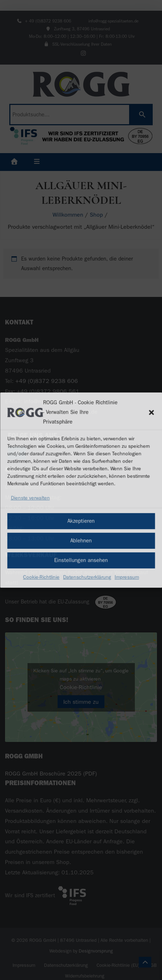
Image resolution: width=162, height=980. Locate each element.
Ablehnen (81, 541)
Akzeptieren (81, 521)
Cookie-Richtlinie (41, 577)
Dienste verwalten (30, 498)
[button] (151, 412)
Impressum (127, 577)
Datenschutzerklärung (87, 577)
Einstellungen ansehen (81, 560)
